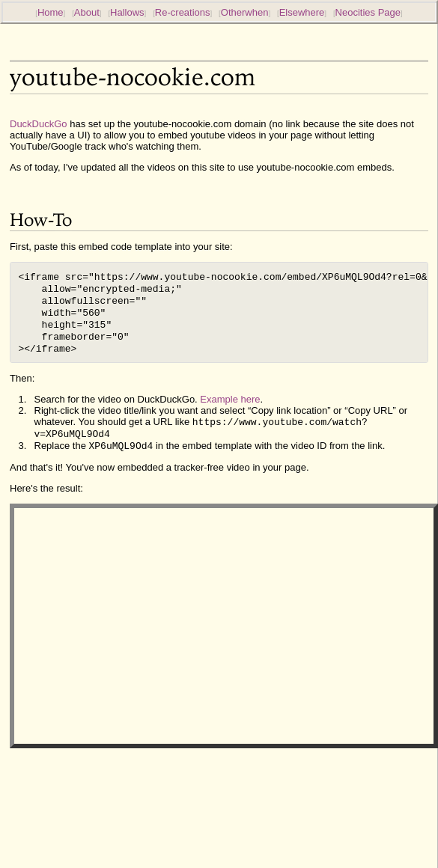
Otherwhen (245, 12)
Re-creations (183, 12)
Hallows (127, 12)
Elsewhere (302, 12)
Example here (230, 410)
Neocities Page (368, 12)
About (87, 12)
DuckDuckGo (39, 124)
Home (51, 12)
